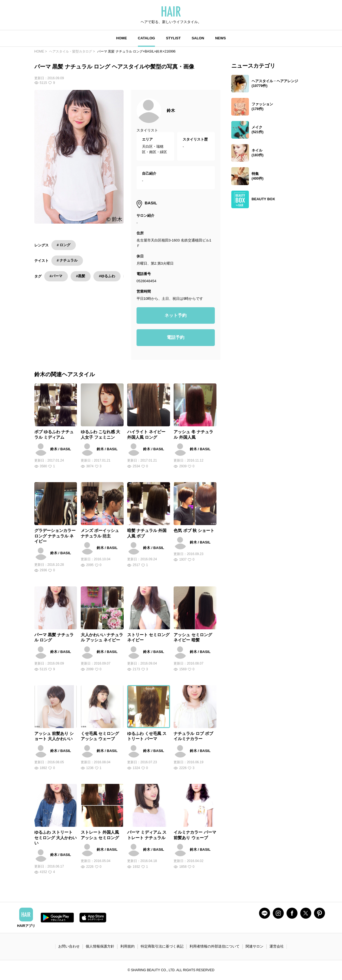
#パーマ (56, 276)
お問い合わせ (69, 946)
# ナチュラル (67, 260)
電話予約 (176, 337)
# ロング (64, 245)
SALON (198, 38)
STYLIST (173, 38)
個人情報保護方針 (100, 946)
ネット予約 (176, 315)
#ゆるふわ (107, 276)
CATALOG (146, 38)
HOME (122, 38)
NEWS (220, 38)
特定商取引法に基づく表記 (162, 946)
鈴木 (171, 110)
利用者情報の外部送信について (215, 946)
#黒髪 (81, 276)
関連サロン (255, 946)
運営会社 (277, 946)
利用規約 (127, 946)
